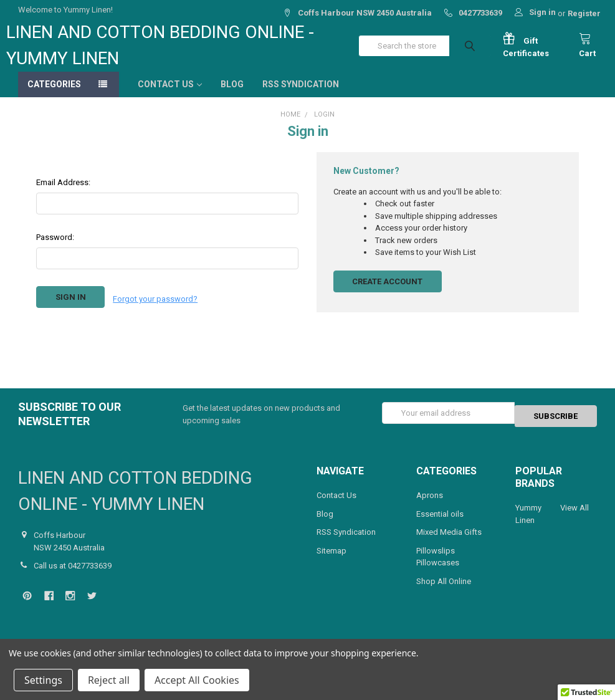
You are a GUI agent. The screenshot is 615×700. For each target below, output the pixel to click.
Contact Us (170, 97)
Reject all (109, 680)
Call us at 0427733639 (73, 578)
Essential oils (440, 526)
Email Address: (63, 195)
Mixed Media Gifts (449, 544)
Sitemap (331, 563)
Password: (55, 250)
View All (574, 520)
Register (584, 13)
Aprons (430, 508)
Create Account (387, 294)
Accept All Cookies (197, 680)
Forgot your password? (155, 309)
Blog (232, 97)
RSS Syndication (301, 97)
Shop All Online (444, 594)
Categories (54, 97)
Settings (43, 680)
